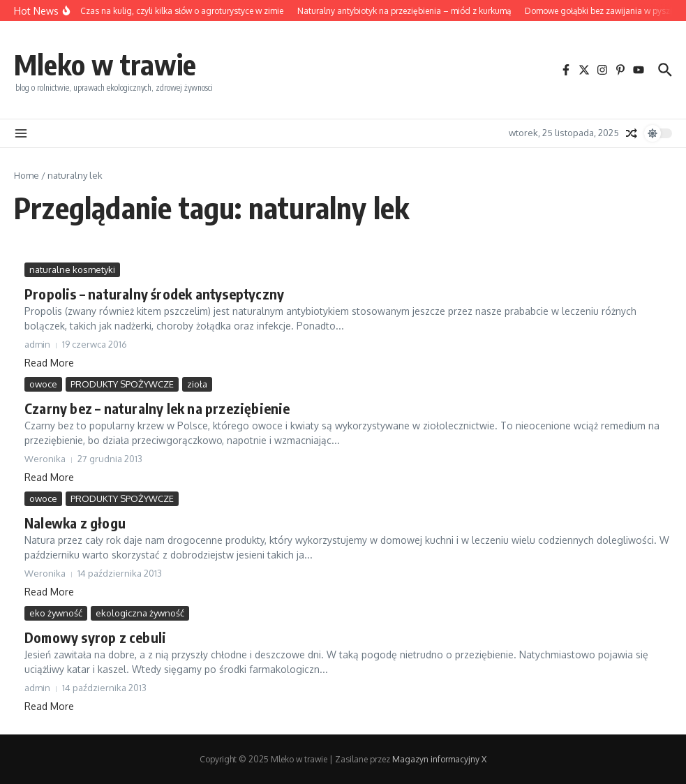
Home (27, 175)
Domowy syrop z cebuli (95, 637)
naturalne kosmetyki (72, 269)
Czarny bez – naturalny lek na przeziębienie (157, 408)
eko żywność (56, 613)
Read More (49, 363)
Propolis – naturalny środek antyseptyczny (154, 294)
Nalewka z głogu (75, 523)
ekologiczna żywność (140, 613)
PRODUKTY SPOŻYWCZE (122, 384)
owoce (43, 384)
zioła (197, 384)
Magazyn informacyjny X (439, 759)
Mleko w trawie (105, 64)
